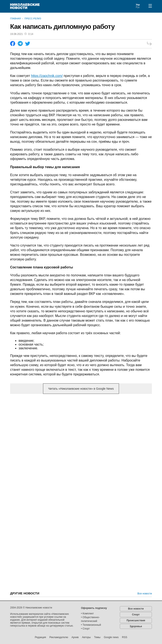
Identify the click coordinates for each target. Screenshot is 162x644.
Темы (97, 637)
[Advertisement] (81, 430)
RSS (125, 637)
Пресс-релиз (33, 18)
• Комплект (87, 614)
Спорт (136, 615)
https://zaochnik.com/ (47, 76)
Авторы (86, 637)
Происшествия (136, 620)
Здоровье (136, 626)
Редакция (40, 637)
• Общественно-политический (90, 619)
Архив (75, 637)
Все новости (145, 594)
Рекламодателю (59, 637)
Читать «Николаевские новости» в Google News (81, 389)
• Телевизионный (91, 625)
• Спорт (85, 629)
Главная (15, 18)
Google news (111, 637)
